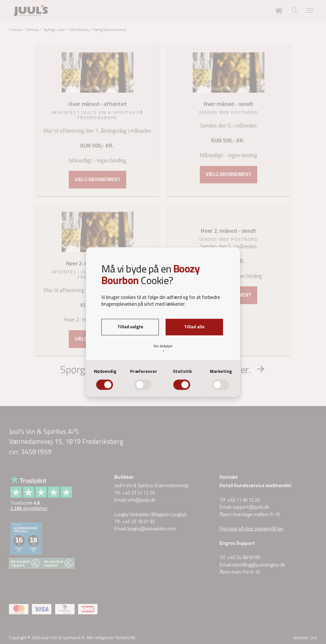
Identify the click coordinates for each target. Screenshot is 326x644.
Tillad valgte (130, 327)
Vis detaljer (163, 348)
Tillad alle (194, 327)
